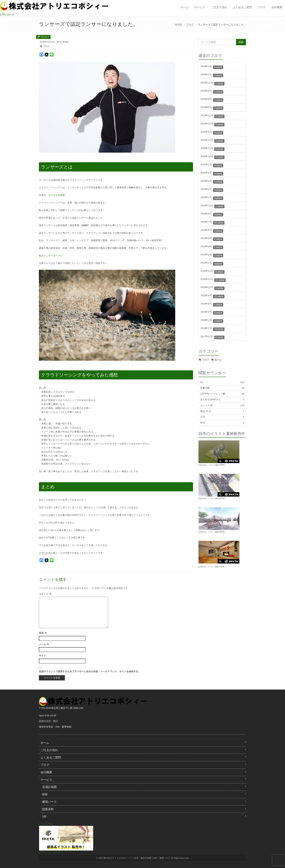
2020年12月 (213, 141)
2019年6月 (212, 231)
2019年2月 (212, 255)
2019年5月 (212, 239)
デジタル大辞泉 (57, 195)
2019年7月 (212, 223)
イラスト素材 (213, 465)
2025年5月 (212, 108)
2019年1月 (212, 263)
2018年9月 (212, 296)
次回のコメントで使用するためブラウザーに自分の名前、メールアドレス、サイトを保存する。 (90, 671)
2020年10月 (213, 157)
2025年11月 (213, 83)
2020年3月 (212, 182)
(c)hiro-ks (202, 465)
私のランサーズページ (51, 256)
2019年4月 (212, 247)
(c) (202, 567)
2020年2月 (212, 190)
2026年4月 (212, 67)
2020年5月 (212, 165)
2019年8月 (212, 214)
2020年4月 (212, 173)
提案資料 (48, 809)
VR (44, 817)
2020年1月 (212, 198)
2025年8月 (212, 100)
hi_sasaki (64, 42)
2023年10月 (213, 124)
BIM (45, 794)
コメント (45, 594)
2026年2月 (212, 75)
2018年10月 (213, 288)
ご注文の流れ (219, 7)
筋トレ (218, 360)
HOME (178, 25)
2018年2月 (212, 321)
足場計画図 (49, 787)
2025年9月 (212, 92)
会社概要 (277, 7)
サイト (42, 656)
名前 (43, 633)
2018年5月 (212, 304)
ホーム (185, 7)
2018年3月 (212, 313)
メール (44, 644)
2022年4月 (212, 133)
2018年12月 (213, 272)
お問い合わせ (7, 14)
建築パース (49, 802)
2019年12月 (213, 206)
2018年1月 (212, 329)
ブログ (262, 7)
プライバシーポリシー (51, 852)
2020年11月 (213, 149)
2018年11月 (213, 280)
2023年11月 (213, 116)
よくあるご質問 (242, 7)
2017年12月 (213, 337)
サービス (200, 7)
